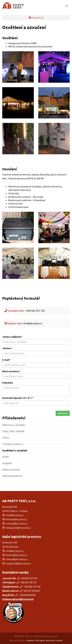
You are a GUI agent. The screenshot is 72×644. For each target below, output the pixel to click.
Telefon (7, 348)
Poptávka (8, 383)
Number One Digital (36, 640)
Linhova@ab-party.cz (17, 523)
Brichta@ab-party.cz (16, 519)
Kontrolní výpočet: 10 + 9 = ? (18, 398)
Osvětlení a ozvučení (15, 450)
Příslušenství (14, 418)
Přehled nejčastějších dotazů (18, 599)
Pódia (6, 438)
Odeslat (63, 413)
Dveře (5, 457)
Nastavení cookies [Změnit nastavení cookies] (54, 640)
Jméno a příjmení (12, 337)
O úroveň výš (36, 18)
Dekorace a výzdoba (14, 425)
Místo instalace (11, 371)
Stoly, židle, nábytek (13, 431)
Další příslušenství (12, 476)
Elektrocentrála (11, 470)
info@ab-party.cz (33, 323)
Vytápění (7, 463)
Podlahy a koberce (13, 444)
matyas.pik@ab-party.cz (18, 528)
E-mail (7, 360)
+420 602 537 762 (29, 578)
